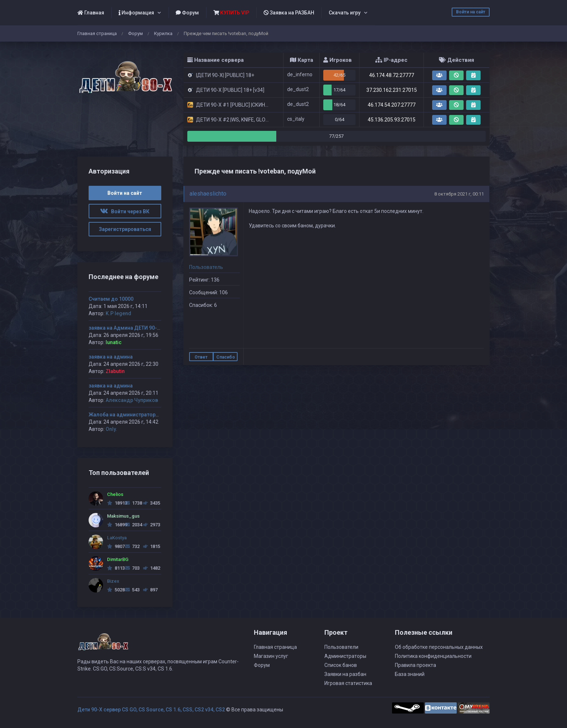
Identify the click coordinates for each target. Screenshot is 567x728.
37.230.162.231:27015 (392, 90)
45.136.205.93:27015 (392, 120)
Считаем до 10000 (111, 299)
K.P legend (118, 313)
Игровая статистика (348, 683)
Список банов (341, 665)
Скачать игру (345, 13)
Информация (136, 13)
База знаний (410, 674)
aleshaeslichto (208, 194)
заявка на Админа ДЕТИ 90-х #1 (128, 328)
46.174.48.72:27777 (392, 75)
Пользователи (341, 647)
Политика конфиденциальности (433, 656)
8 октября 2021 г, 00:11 (459, 194)
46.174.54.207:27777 (392, 105)
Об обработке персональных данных (439, 647)
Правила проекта (415, 665)
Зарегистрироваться (125, 229)
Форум (187, 13)
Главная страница (97, 33)
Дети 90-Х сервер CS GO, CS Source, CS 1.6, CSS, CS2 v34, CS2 (151, 710)
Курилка (163, 33)
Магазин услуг (271, 656)
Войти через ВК (125, 211)
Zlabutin (115, 371)
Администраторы (345, 656)
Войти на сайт (471, 12)
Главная (91, 13)
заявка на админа (111, 357)
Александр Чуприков (132, 400)
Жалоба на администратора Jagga (132, 415)
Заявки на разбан (345, 674)
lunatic (114, 342)
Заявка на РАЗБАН (289, 13)
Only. (111, 429)
